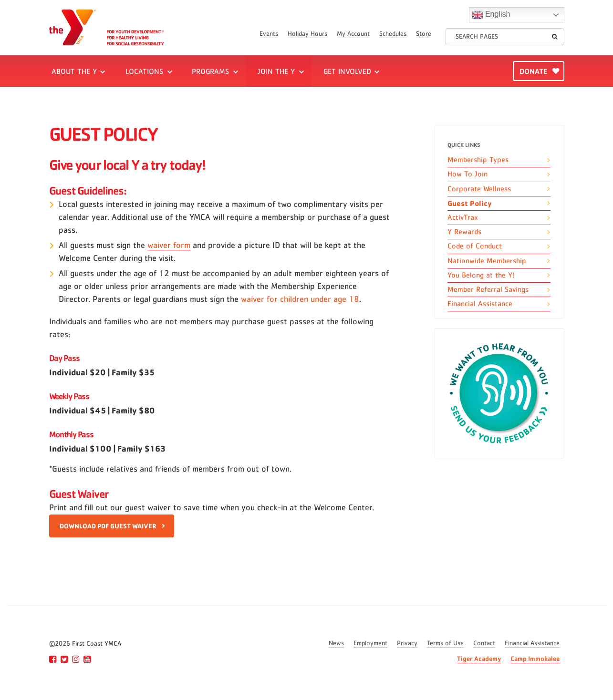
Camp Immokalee (535, 658)
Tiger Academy (479, 658)
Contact (484, 643)
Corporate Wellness (479, 189)
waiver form (169, 246)
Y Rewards (464, 232)
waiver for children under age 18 (300, 299)
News (336, 643)
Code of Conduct (475, 246)
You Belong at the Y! (481, 275)
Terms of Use (445, 643)
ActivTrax (463, 217)
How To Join (468, 174)
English (491, 15)
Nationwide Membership (487, 261)
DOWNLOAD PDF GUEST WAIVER (108, 526)
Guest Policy (470, 203)
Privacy (407, 643)
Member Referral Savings (488, 289)
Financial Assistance (480, 304)
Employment (370, 643)
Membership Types (478, 160)
